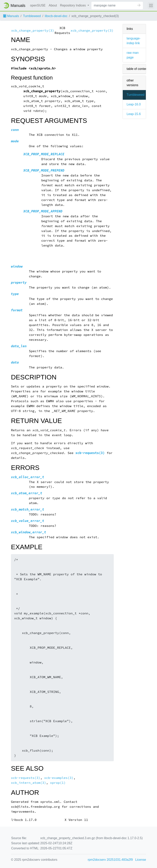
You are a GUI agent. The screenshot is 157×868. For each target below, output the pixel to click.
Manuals (11, 16)
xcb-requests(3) (90, 453)
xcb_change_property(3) (33, 31)
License (141, 860)
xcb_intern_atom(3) (29, 783)
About (53, 5)
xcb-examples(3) (59, 778)
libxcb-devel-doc (56, 16)
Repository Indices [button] (73, 5)
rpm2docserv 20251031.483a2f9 (110, 860)
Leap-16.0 (134, 104)
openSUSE (38, 5)
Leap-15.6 (134, 114)
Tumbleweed (32, 16)
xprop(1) (58, 783)
